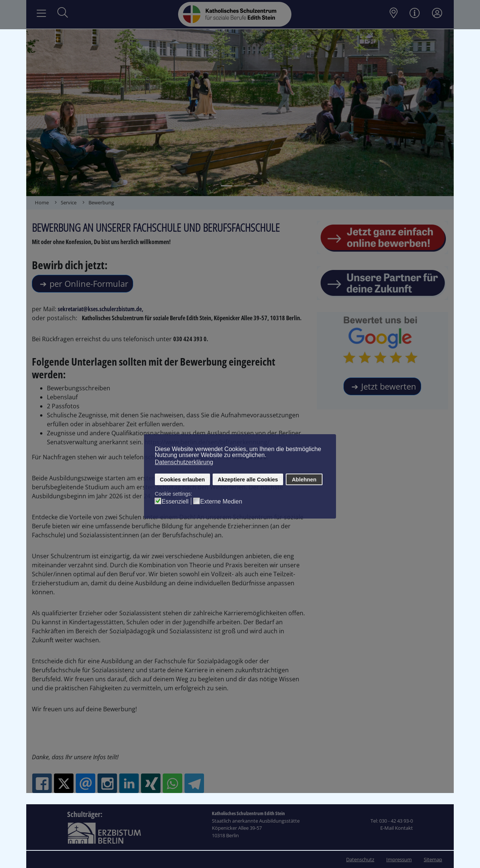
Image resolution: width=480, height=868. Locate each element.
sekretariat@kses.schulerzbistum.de (100, 309)
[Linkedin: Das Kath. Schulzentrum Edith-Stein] (129, 783)
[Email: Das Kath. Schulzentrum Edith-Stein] (85, 783)
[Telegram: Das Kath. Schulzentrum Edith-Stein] (194, 783)
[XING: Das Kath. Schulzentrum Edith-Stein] (151, 783)
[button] (48, 113)
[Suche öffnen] (63, 13)
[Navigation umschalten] (41, 13)
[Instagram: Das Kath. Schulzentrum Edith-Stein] (107, 783)
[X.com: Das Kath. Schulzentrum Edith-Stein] (64, 783)
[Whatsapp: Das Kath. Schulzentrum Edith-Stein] (172, 783)
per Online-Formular (89, 283)
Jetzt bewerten (389, 386)
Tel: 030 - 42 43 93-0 (392, 821)
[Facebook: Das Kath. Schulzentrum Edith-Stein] (42, 783)
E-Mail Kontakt (397, 828)
